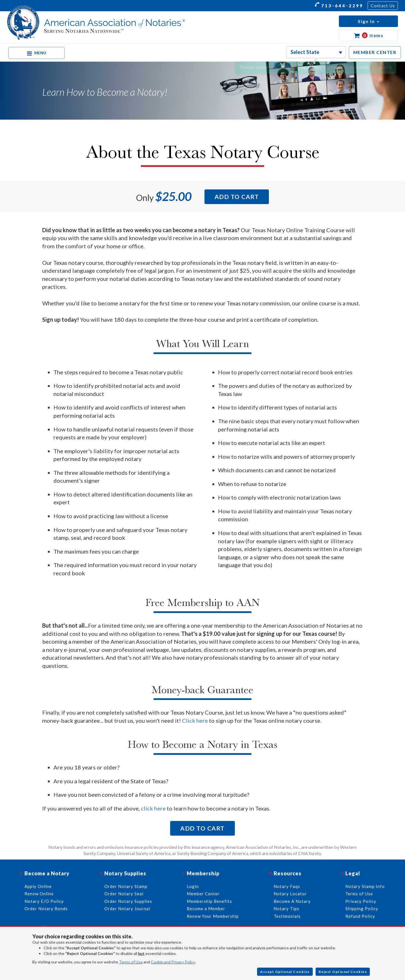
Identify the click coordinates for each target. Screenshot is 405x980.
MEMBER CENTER (375, 52)
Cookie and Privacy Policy (173, 962)
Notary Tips (286, 909)
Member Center (203, 894)
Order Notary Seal (124, 894)
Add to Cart (237, 197)
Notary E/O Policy (44, 901)
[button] (368, 21)
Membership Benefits (209, 901)
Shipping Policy (362, 909)
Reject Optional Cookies (343, 972)
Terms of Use (131, 962)
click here (153, 808)
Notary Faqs (287, 886)
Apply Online (38, 886)
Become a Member (206, 909)
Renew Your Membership (213, 916)
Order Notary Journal (127, 909)
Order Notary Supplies (128, 901)
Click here (195, 721)
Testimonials (287, 916)
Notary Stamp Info (365, 886)
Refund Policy (360, 916)
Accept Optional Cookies (285, 972)
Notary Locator (290, 894)
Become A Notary (292, 901)
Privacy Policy (361, 901)
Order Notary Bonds (46, 909)
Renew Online (39, 894)
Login (193, 886)
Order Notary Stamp (126, 886)
